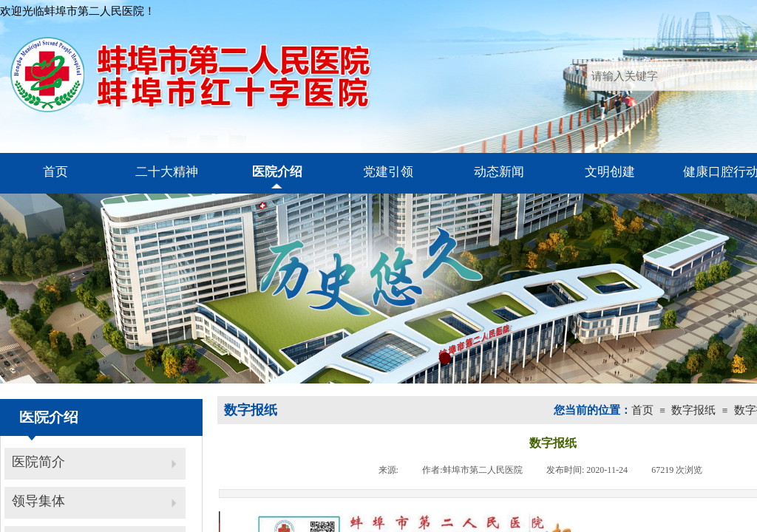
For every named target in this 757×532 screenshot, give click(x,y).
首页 (642, 410)
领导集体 (38, 501)
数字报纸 (693, 410)
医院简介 (38, 462)
